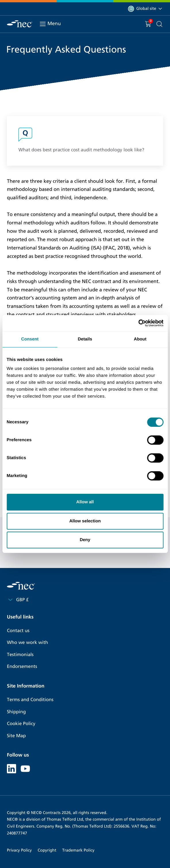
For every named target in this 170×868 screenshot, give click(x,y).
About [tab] (140, 339)
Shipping (16, 712)
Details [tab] (85, 339)
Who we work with (27, 643)
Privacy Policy (19, 850)
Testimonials (20, 655)
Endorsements (22, 667)
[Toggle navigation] (43, 24)
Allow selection (85, 521)
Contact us (18, 631)
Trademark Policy (78, 850)
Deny (85, 540)
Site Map (16, 736)
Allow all (85, 502)
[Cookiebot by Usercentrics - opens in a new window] (138, 323)
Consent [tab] (30, 339)
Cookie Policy (21, 724)
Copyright (47, 850)
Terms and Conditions (30, 700)
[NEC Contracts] (20, 24)
